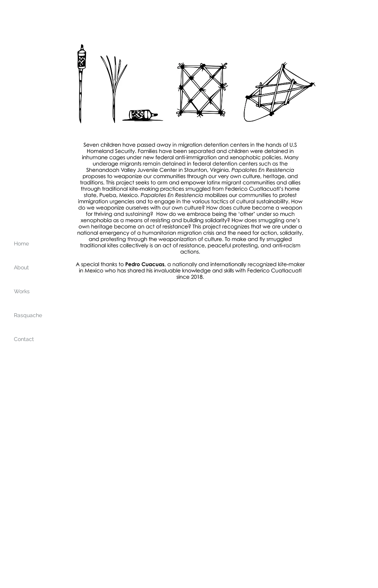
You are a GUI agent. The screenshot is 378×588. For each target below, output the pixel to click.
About (21, 267)
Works (22, 291)
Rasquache (28, 315)
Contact (24, 339)
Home (21, 244)
